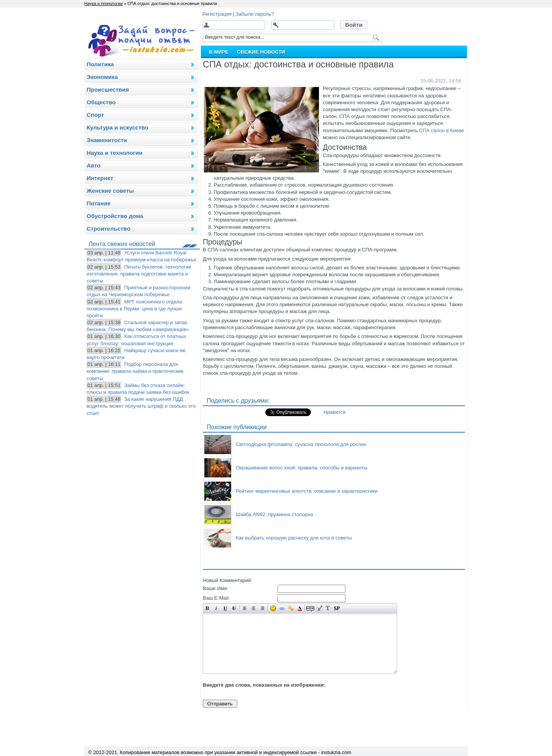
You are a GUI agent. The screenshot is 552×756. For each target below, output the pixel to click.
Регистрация (217, 14)
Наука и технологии (103, 3)
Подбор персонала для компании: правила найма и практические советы (135, 371)
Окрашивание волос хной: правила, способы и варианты (301, 468)
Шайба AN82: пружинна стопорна (274, 514)
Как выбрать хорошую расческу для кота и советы (294, 538)
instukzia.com (336, 752)
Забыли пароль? (255, 14)
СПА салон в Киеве (441, 130)
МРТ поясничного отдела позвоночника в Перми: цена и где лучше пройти (134, 309)
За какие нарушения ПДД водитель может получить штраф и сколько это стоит (141, 406)
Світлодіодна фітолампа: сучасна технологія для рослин (301, 444)
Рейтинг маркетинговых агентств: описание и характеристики (307, 491)
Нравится (334, 412)
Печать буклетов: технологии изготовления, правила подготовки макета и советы (139, 274)
